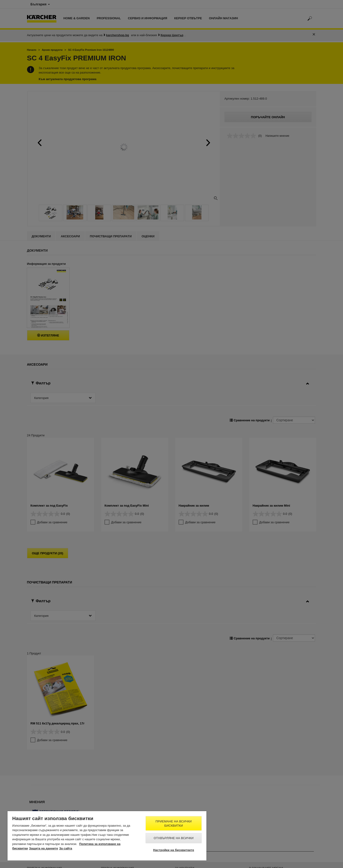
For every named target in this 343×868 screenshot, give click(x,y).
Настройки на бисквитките (173, 850)
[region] (107, 836)
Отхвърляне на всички (174, 838)
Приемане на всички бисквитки (174, 823)
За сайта (66, 848)
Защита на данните (44, 848)
